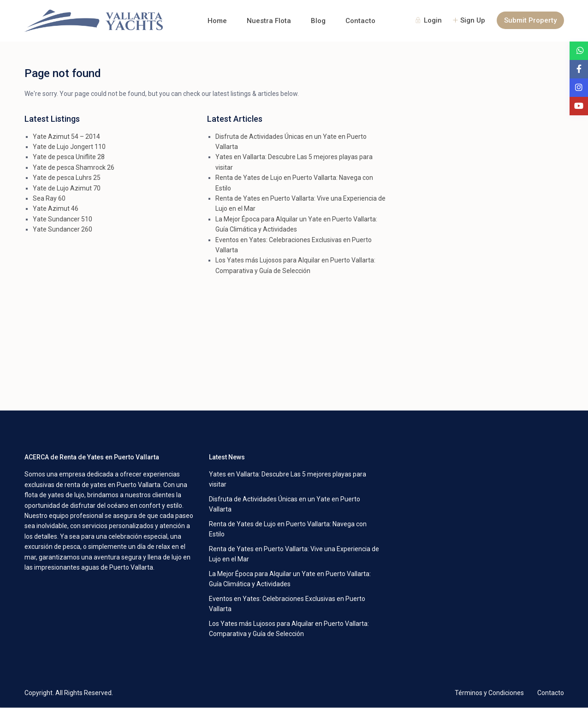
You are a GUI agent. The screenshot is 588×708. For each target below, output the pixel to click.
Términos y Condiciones (489, 693)
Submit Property (530, 20)
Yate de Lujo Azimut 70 (67, 188)
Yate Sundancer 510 (62, 219)
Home (217, 21)
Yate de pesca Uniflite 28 (69, 157)
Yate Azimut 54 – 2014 (66, 137)
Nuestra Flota (269, 21)
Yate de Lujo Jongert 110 (69, 147)
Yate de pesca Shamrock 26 (74, 167)
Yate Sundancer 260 (62, 229)
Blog (318, 21)
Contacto (360, 21)
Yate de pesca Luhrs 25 (67, 178)
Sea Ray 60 (49, 198)
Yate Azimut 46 (56, 208)
